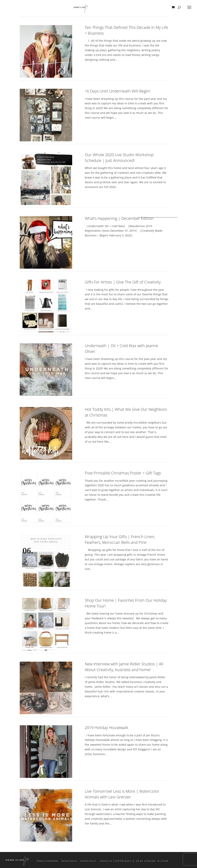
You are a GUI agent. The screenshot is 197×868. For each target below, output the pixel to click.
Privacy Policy (69, 861)
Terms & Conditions (47, 861)
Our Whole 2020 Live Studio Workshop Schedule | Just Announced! (119, 158)
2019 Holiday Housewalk (106, 728)
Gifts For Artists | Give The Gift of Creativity (123, 282)
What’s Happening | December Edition (119, 218)
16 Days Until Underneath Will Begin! (118, 91)
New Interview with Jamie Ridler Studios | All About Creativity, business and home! (124, 667)
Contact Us (106, 861)
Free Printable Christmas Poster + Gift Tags (123, 473)
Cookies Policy (88, 861)
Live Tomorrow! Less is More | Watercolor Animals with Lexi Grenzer (122, 794)
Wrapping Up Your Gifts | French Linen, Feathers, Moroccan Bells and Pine (120, 539)
